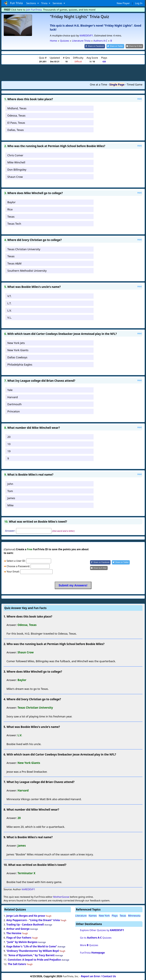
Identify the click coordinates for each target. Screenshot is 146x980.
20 (9, 437)
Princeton (14, 411)
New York (104, 915)
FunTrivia (92, 952)
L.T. (9, 303)
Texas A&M (14, 263)
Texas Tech (14, 223)
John (10, 483)
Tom (10, 491)
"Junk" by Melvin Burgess (22, 942)
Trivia (45, 3)
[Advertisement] (73, 72)
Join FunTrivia (34, 10)
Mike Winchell (16, 162)
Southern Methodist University (27, 270)
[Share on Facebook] (97, 46)
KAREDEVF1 (86, 35)
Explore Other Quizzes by (102, 930)
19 (9, 451)
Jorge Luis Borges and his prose (26, 915)
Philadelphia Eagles (20, 364)
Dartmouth (14, 404)
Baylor (11, 202)
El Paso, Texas (16, 122)
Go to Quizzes (96, 937)
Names (93, 915)
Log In (139, 3)
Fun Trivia (13, 3)
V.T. (9, 296)
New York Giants (18, 350)
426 (104, 61)
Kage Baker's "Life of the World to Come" (32, 946)
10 (9, 444)
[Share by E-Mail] (135, 46)
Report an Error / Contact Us (98, 976)
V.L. (10, 317)
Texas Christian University (24, 249)
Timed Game (135, 84)
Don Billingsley (17, 169)
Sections (31, 3)
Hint (140, 98)
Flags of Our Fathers (19, 937)
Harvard (13, 397)
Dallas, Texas (16, 130)
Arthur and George (18, 929)
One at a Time (99, 84)
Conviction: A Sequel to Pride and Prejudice (34, 959)
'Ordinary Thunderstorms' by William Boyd (33, 951)
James (11, 498)
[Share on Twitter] (117, 46)
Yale (10, 390)
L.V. (9, 310)
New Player (123, 3)
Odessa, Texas (16, 115)
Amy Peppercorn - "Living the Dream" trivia (33, 920)
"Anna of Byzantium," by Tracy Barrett (31, 955)
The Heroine (14, 933)
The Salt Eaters (17, 964)
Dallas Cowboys (17, 357)
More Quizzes (89, 945)
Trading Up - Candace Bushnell (25, 924)
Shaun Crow (15, 176)
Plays (115, 915)
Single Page (117, 84)
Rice (10, 209)
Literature (81, 915)
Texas (11, 216)
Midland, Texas (17, 108)
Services (58, 3)
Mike (10, 505)
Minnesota (134, 915)
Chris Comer (15, 155)
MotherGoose (61, 896)
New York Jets (16, 343)
